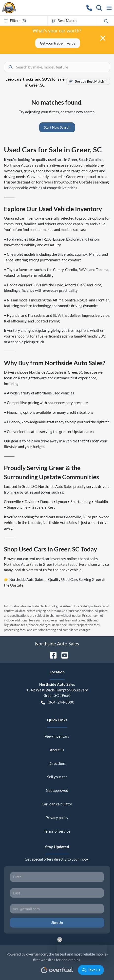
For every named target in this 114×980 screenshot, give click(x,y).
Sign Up (57, 923)
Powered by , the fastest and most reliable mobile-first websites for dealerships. (57, 961)
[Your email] (57, 909)
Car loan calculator (57, 804)
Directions (57, 763)
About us (57, 750)
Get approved (57, 790)
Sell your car (57, 777)
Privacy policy (57, 818)
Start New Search (57, 127)
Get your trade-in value (58, 43)
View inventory (57, 736)
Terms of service (57, 831)
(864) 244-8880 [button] (58, 702)
